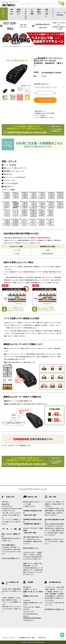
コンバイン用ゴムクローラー (15, 46)
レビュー (53, 13)
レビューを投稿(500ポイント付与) (44, 117)
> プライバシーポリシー (9, 638)
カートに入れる (45, 100)
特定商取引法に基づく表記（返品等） (45, 113)
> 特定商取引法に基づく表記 (26, 638)
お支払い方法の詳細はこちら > (11, 558)
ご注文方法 (26, 14)
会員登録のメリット (19, 12)
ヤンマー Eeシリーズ (28, 46)
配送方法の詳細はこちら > (31, 548)
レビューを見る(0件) (40, 115)
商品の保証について (39, 12)
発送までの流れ (47, 13)
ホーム (5, 46)
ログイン (59, 13)
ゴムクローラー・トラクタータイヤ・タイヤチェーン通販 (10, 2)
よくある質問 (32, 12)
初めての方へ (12, 12)
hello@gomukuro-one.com (43, 26)
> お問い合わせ (42, 638)
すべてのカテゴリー (3, 14)
